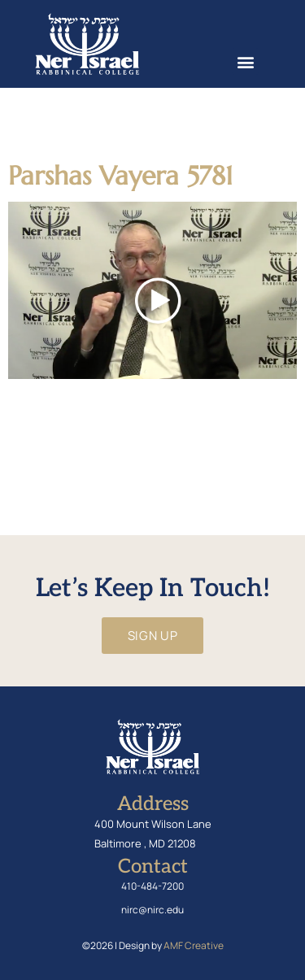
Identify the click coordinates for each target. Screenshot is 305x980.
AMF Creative (194, 945)
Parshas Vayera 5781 (120, 176)
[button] (245, 61)
